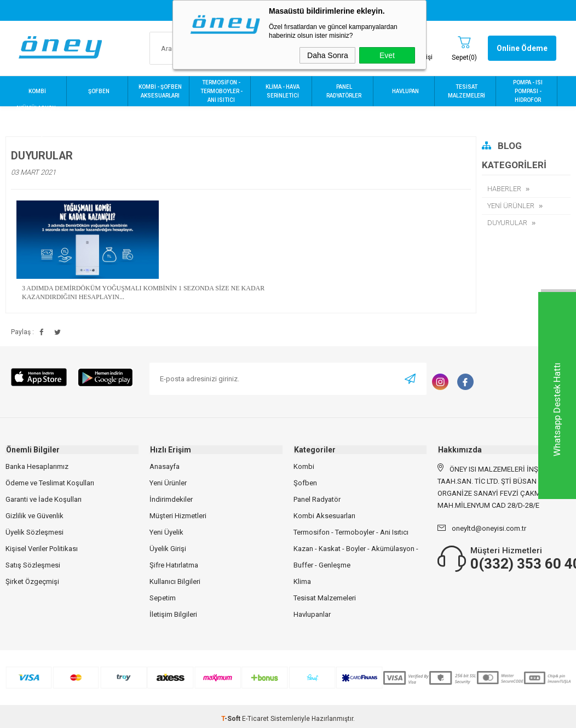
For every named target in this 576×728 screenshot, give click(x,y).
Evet (387, 55)
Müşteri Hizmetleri (178, 516)
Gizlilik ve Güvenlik (34, 516)
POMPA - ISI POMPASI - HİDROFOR (528, 91)
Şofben (305, 483)
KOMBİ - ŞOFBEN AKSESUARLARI (160, 91)
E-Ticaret (255, 719)
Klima (302, 581)
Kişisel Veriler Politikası (42, 549)
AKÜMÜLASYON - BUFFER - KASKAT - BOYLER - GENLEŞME (37, 121)
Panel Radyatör (317, 499)
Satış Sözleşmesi (33, 565)
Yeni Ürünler (168, 483)
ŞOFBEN (99, 91)
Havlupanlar (312, 614)
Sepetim (163, 598)
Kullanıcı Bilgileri (175, 581)
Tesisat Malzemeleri (325, 598)
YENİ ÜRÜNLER (511, 206)
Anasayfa (165, 466)
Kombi (304, 466)
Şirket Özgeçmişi (32, 581)
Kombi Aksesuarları (324, 516)
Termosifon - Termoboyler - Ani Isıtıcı (351, 532)
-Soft (232, 719)
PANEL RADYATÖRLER (344, 91)
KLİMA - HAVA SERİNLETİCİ (283, 91)
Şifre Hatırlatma (174, 565)
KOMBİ (37, 91)
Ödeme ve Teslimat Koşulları (50, 483)
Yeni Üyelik (166, 532)
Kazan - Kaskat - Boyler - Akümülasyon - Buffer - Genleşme (356, 557)
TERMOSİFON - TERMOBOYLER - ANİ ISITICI (221, 91)
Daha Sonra (328, 55)
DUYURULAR (507, 223)
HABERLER (504, 189)
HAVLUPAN (405, 91)
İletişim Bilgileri (173, 614)
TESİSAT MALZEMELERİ (466, 91)
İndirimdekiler (171, 499)
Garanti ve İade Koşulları (44, 499)
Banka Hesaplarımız (37, 466)
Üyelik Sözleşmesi (34, 532)
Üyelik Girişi (168, 549)
